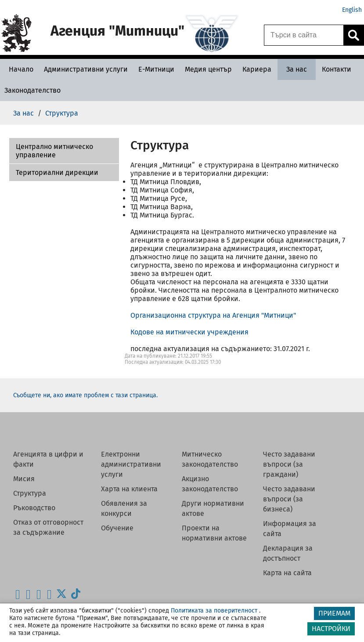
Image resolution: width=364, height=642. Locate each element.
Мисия (24, 479)
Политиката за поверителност (214, 611)
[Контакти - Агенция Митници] (337, 69)
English (352, 10)
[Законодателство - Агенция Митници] (32, 90)
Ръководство (34, 508)
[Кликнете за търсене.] (353, 35)
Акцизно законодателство (210, 484)
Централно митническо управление (54, 151)
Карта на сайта (287, 573)
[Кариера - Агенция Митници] (257, 69)
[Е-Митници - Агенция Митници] (156, 69)
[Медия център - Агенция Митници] (208, 69)
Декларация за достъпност (288, 553)
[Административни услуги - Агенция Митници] (86, 69)
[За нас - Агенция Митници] (297, 69)
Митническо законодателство (210, 459)
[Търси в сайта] (304, 35)
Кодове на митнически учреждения (189, 332)
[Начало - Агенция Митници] (19, 69)
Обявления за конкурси (124, 508)
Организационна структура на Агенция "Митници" (213, 315)
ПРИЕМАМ (334, 613)
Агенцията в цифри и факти (48, 459)
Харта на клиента (129, 489)
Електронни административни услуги (131, 464)
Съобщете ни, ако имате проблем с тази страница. (85, 395)
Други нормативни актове (213, 508)
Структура (30, 493)
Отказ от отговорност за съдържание (48, 527)
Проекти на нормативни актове (214, 533)
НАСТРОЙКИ (331, 629)
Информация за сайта (290, 529)
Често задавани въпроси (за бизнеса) (289, 499)
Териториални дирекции (57, 172)
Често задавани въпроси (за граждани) (289, 464)
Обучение (117, 528)
